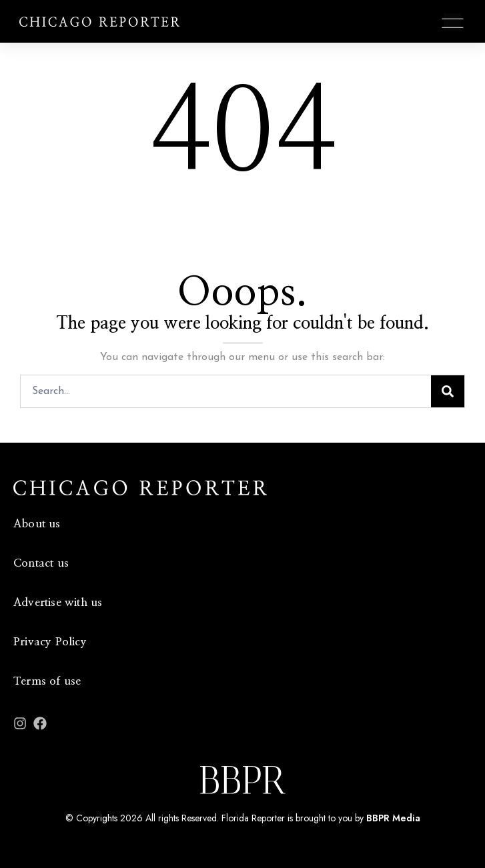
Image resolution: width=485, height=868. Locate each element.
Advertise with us (58, 602)
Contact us (41, 563)
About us (37, 524)
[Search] (448, 391)
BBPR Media (393, 818)
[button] (453, 23)
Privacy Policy (50, 642)
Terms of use (47, 681)
